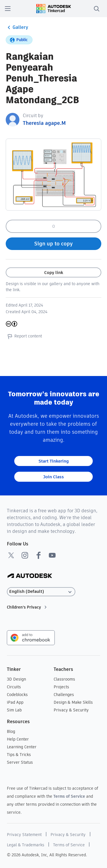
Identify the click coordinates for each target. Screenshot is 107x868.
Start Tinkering (54, 461)
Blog (11, 731)
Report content (24, 336)
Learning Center (22, 747)
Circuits (14, 687)
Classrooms (64, 679)
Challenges (64, 695)
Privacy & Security (71, 710)
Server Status (20, 762)
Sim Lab (14, 710)
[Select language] (41, 592)
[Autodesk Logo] (30, 576)
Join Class (53, 477)
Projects (61, 687)
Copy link (54, 272)
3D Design (16, 679)
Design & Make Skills (73, 702)
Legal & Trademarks (26, 845)
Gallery (17, 27)
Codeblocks (17, 695)
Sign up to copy (53, 244)
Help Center (18, 739)
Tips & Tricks (19, 755)
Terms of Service (69, 796)
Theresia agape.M (44, 123)
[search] (96, 9)
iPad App (15, 702)
